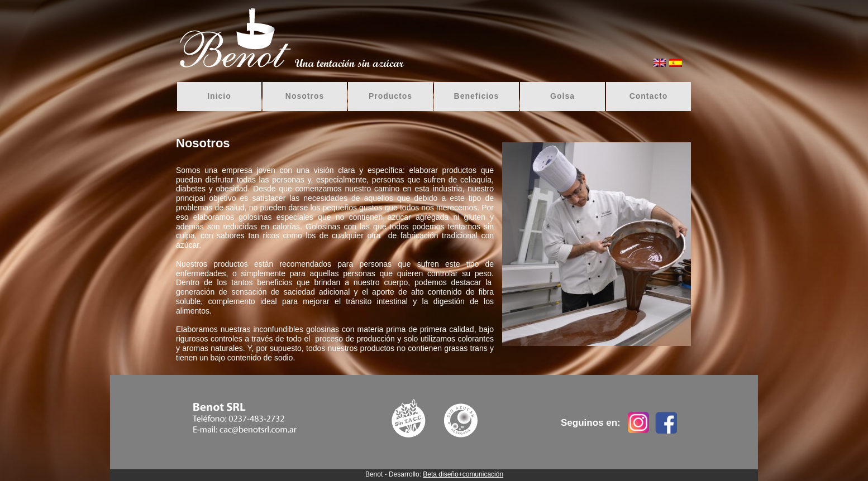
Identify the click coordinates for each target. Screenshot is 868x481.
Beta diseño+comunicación (463, 474)
